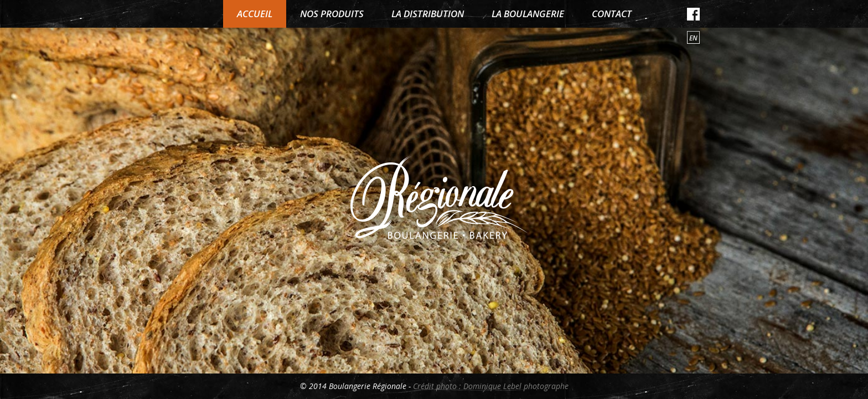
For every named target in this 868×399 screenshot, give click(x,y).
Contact (612, 14)
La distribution (428, 14)
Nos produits (332, 14)
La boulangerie (528, 14)
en (693, 38)
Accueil (255, 14)
